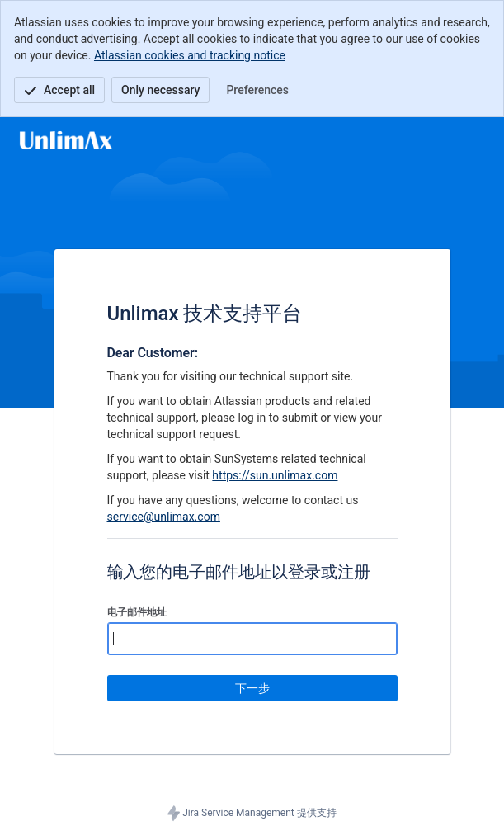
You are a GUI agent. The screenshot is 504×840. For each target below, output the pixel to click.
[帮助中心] (66, 140)
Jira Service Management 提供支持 (252, 814)
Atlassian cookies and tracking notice (190, 55)
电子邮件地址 (137, 612)
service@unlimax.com (164, 517)
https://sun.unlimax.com (275, 475)
